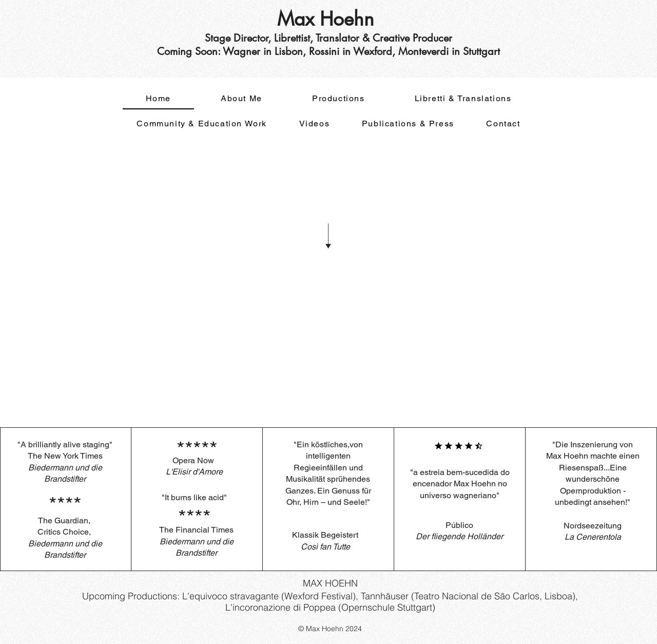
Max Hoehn (328, 19)
